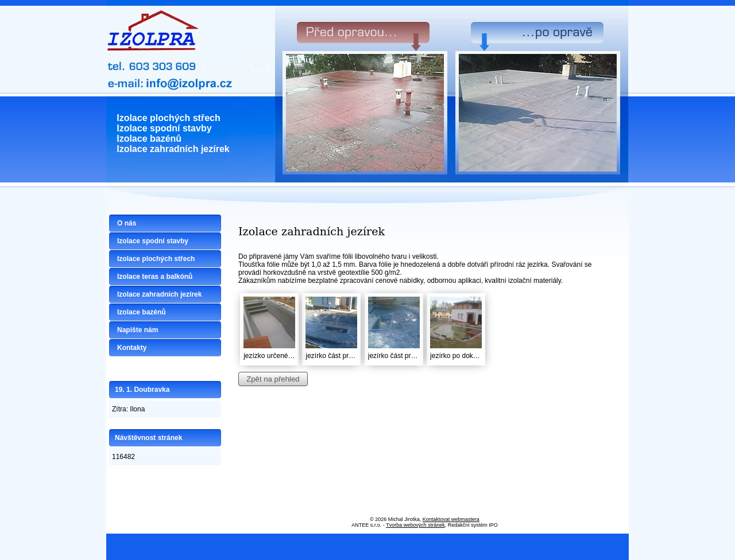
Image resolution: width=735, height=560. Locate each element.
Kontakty (132, 348)
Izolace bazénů (142, 312)
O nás (127, 223)
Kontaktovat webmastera (451, 519)
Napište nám (138, 330)
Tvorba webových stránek (415, 525)
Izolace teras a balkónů (155, 277)
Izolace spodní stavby (153, 241)
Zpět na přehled (273, 379)
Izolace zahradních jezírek (159, 294)
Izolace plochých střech (156, 259)
